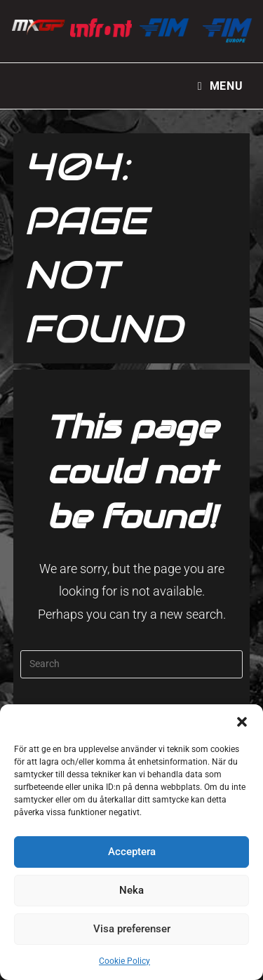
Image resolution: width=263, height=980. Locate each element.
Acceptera (132, 852)
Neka (131, 890)
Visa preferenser (132, 929)
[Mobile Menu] (220, 86)
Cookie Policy (124, 961)
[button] (242, 722)
